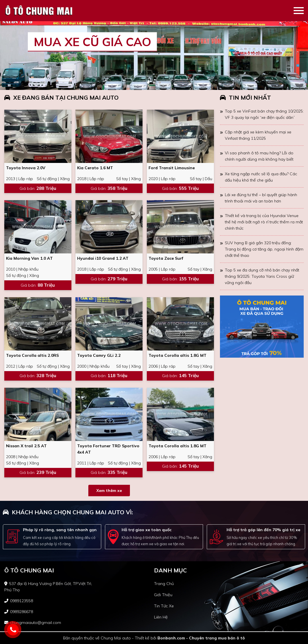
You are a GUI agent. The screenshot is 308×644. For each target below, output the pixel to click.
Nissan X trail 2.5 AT (26, 446)
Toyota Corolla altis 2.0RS (32, 355)
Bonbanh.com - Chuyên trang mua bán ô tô (201, 638)
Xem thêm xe (109, 491)
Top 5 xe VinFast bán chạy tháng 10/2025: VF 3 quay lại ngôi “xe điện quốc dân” (264, 114)
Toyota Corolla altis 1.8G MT (178, 355)
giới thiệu (163, 595)
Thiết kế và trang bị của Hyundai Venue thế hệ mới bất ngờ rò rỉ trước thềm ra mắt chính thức (264, 222)
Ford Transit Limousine (172, 168)
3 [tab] (160, 83)
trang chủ (164, 584)
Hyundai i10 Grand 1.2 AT (103, 258)
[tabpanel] (154, 56)
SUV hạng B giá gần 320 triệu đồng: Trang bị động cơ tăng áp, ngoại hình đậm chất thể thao (264, 249)
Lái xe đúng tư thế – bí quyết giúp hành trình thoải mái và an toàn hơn (261, 198)
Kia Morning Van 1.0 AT (29, 258)
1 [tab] (148, 83)
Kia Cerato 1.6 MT (95, 168)
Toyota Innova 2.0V (26, 168)
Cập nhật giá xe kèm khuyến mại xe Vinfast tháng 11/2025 (258, 135)
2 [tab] (154, 83)
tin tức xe (164, 606)
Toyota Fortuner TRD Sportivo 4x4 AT (108, 449)
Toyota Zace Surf (166, 258)
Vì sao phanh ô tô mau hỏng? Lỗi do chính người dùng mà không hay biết (259, 156)
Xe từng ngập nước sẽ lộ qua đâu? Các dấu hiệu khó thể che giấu (261, 177)
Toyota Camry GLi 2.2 (99, 355)
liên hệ (161, 617)
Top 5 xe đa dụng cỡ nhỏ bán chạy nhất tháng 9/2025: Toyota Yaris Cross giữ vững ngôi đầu (262, 276)
